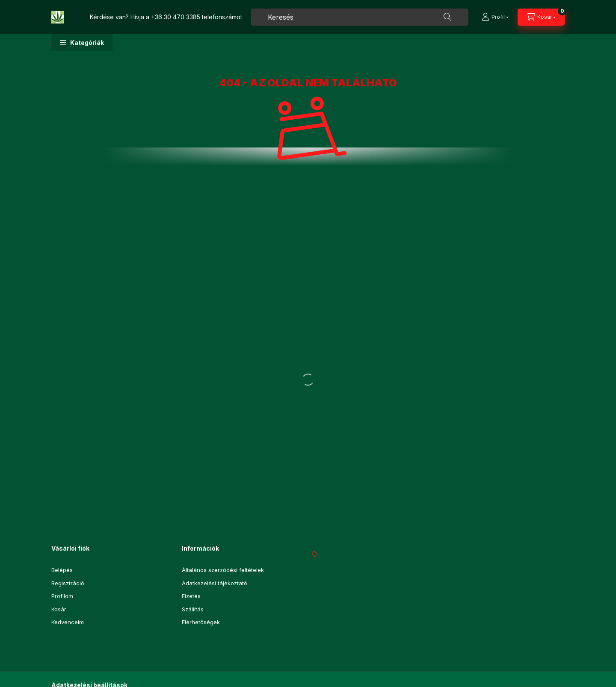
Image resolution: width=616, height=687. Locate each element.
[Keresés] (447, 17)
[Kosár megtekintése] (541, 17)
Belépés (62, 570)
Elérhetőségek (201, 622)
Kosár (59, 609)
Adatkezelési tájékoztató (215, 583)
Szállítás (193, 609)
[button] (82, 43)
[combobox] (360, 17)
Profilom (62, 596)
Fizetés (191, 596)
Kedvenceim (68, 622)
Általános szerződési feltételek (223, 570)
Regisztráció (68, 583)
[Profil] (495, 17)
